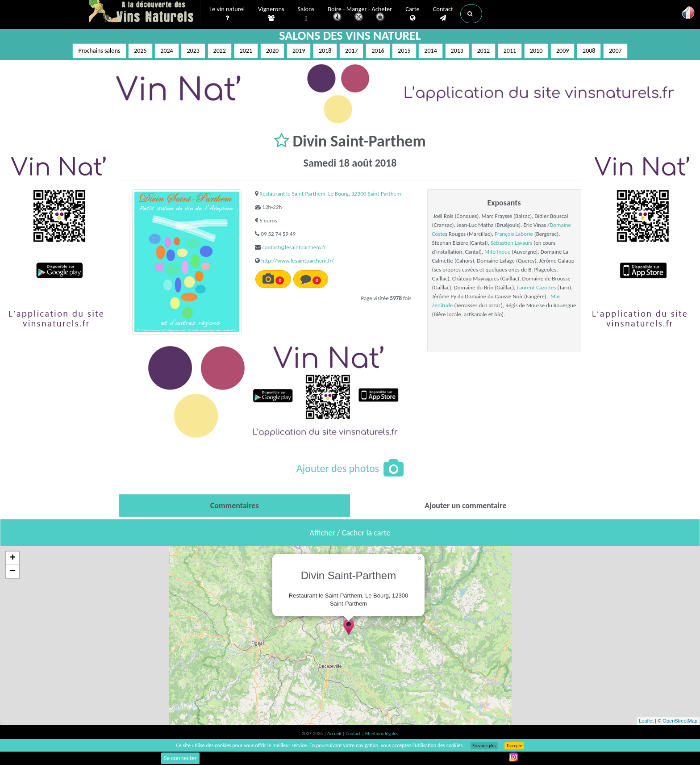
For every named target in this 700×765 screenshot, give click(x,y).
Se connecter (180, 758)
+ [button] (13, 558)
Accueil (335, 734)
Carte (412, 14)
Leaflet (646, 721)
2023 (193, 51)
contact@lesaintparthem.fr (294, 247)
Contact (443, 14)
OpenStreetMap (680, 721)
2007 (615, 51)
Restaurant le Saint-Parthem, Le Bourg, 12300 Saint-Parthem (330, 194)
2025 (140, 51)
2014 (430, 51)
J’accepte (514, 746)
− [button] (13, 572)
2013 (457, 51)
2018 (325, 51)
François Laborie (514, 234)
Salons (306, 14)
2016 (378, 51)
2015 (404, 51)
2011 (510, 51)
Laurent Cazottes (537, 287)
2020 (272, 51)
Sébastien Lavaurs (512, 243)
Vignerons (271, 14)
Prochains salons (99, 51)
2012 (483, 51)
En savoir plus (484, 746)
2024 (167, 51)
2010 (536, 51)
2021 (246, 51)
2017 (351, 51)
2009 (562, 51)
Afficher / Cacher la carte (350, 533)
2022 (220, 51)
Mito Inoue (497, 252)
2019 (299, 51)
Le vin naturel (227, 14)
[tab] (234, 506)
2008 (589, 51)
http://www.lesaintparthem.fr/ (298, 261)
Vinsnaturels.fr (145, 12)
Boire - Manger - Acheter (360, 15)
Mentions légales (382, 734)
